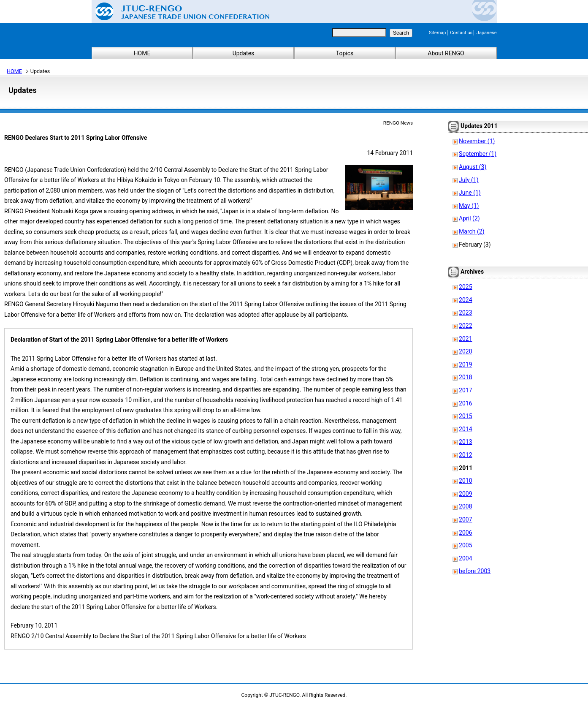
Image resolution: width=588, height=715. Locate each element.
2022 (465, 326)
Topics (345, 53)
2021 (465, 339)
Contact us (461, 33)
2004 (465, 558)
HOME (142, 53)
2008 (465, 506)
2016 (465, 403)
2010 (465, 481)
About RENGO (446, 53)
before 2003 (475, 571)
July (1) (469, 180)
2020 (465, 351)
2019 (465, 364)
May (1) (469, 206)
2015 (465, 416)
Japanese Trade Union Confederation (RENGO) (176, 11)
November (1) (477, 141)
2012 (465, 455)
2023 (465, 313)
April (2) (469, 218)
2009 (465, 494)
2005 (465, 545)
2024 (465, 300)
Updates (244, 53)
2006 (465, 533)
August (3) (473, 167)
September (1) (478, 154)
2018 (465, 377)
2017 (465, 390)
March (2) (472, 231)
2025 (465, 287)
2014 (465, 429)
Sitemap (437, 33)
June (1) (470, 193)
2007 (465, 519)
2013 (465, 442)
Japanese (487, 33)
